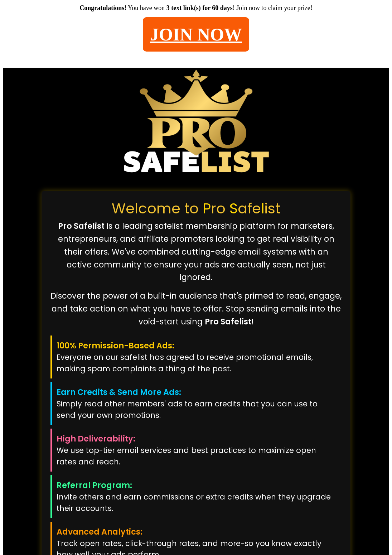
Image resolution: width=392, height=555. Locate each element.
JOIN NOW (196, 34)
